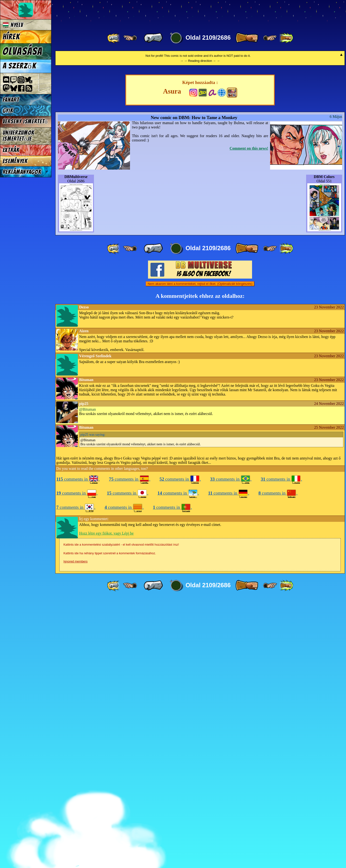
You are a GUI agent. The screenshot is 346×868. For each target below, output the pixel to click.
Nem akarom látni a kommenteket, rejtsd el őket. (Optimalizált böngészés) (200, 553)
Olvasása (23, 51)
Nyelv (13, 25)
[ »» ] (286, 38)
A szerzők (19, 66)
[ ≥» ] (270, 38)
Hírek (11, 37)
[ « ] (153, 38)
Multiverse (125, 14)
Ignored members (75, 831)
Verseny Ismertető (25, 121)
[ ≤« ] (130, 38)
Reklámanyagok (22, 172)
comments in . (78, 748)
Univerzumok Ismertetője (19, 136)
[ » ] (247, 38)
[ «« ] (114, 38)
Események (15, 161)
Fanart (11, 100)
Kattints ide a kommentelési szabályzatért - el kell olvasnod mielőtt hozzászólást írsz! (121, 814)
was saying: (93, 704)
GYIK (8, 111)
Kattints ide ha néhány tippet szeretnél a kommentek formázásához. (110, 822)
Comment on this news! (249, 418)
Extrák (11, 150)
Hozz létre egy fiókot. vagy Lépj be (106, 802)
